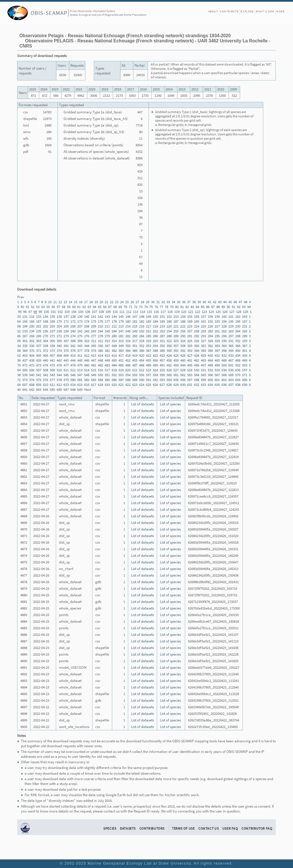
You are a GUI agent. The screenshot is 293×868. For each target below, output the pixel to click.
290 (183, 336)
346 (100, 346)
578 (59, 380)
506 (32, 370)
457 (162, 360)
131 (25, 316)
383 (121, 351)
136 (59, 316)
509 (52, 370)
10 (50, 302)
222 (183, 326)
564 (197, 375)
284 (142, 336)
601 (217, 380)
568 (224, 375)
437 (25, 360)
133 (39, 316)
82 (187, 307)
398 (224, 351)
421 (149, 355)
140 (87, 316)
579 (66, 380)
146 (128, 316)
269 (39, 336)
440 (45, 360)
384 (128, 351)
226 (210, 326)
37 (189, 302)
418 (128, 355)
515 (94, 370)
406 (45, 355)
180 (128, 321)
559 (162, 375)
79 (172, 307)
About (213, 11)
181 (135, 321)
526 (169, 370)
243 (94, 331)
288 (169, 336)
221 (176, 326)
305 (52, 341)
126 (225, 312)
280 (114, 336)
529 (190, 370)
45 (230, 302)
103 (67, 312)
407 (52, 355)
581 (80, 380)
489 (149, 365)
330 (224, 341)
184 (155, 321)
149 (149, 316)
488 (142, 365)
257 (190, 331)
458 (169, 360)
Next (88, 389)
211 (107, 326)
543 (52, 375)
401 (245, 351)
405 (39, 355)
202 (45, 326)
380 (100, 351)
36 (184, 302)
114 (142, 312)
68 (115, 307)
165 (25, 321)
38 (194, 302)
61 (79, 307)
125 (218, 312)
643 (39, 389)
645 (52, 389)
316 (128, 341)
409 (66, 355)
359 (190, 346)
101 (53, 312)
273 (66, 336)
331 (231, 341)
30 (153, 302)
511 (66, 370)
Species (110, 828)
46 (235, 302)
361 (203, 346)
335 (25, 346)
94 (249, 307)
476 (59, 365)
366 (238, 346)
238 (59, 331)
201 (39, 326)
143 (107, 316)
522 (142, 370)
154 (183, 316)
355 (162, 346)
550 (100, 375)
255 (176, 331)
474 (45, 365)
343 (80, 346)
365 (231, 346)
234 (32, 331)
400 (238, 351)
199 (25, 326)
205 (66, 326)
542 (45, 375)
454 (142, 360)
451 (121, 360)
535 (231, 370)
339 (52, 346)
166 (32, 321)
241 (80, 331)
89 (223, 307)
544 (59, 375)
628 (169, 385)
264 (238, 331)
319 (149, 341)
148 (142, 316)
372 (45, 351)
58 (64, 307)
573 (25, 380)
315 (121, 341)
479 (80, 365)
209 (94, 326)
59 (69, 307)
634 (210, 385)
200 (32, 326)
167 (39, 321)
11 (55, 302)
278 (100, 336)
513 (80, 370)
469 (245, 360)
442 (59, 360)
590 (142, 380)
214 (128, 326)
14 (70, 302)
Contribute (229, 11)
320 (155, 341)
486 (128, 365)
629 (176, 385)
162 (238, 316)
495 (190, 365)
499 (217, 365)
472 (32, 365)
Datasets (128, 828)
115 (149, 312)
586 (114, 380)
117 (163, 312)
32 (163, 302)
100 (46, 312)
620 (114, 385)
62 (84, 307)
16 (81, 302)
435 (245, 355)
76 (156, 307)
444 (73, 360)
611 (52, 385)
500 (224, 365)
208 (87, 326)
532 (210, 370)
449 (107, 360)
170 (59, 321)
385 (135, 351)
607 (25, 385)
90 (228, 307)
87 (213, 307)
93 (244, 307)
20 (101, 302)
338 (45, 346)
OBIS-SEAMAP (49, 13)
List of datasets (142, 404)
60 (74, 307)
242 (87, 331)
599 (203, 380)
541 (39, 375)
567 (217, 375)
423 (162, 355)
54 (43, 307)
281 (121, 336)
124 (211, 312)
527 (176, 370)
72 (136, 307)
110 (115, 312)
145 (121, 316)
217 (149, 326)
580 (73, 380)
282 (128, 336)
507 (39, 370)
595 (176, 380)
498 (210, 365)
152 (169, 316)
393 (190, 351)
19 (96, 302)
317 (135, 341)
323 (176, 341)
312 (100, 341)
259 (203, 331)
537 (245, 370)
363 (217, 346)
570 (238, 375)
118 (170, 312)
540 (32, 375)
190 (197, 321)
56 (53, 307)
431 (217, 355)
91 (233, 307)
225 (203, 326)
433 (231, 355)
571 (245, 375)
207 (80, 326)
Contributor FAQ (257, 828)
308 (73, 341)
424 (169, 355)
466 (224, 360)
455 (149, 360)
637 (231, 385)
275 (80, 336)
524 (155, 370)
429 (203, 355)
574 (32, 380)
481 (94, 365)
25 (127, 302)
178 (114, 321)
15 (76, 302)
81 (182, 307)
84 (197, 307)
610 (45, 385)
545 (66, 375)
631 (190, 385)
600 (210, 380)
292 (197, 336)
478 (73, 365)
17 (86, 302)
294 (210, 336)
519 (121, 370)
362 (210, 346)
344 (87, 346)
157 (203, 316)
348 (114, 346)
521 (135, 370)
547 (80, 375)
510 (59, 370)
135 (52, 316)
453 (135, 360)
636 (224, 385)
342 (73, 346)
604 (238, 380)
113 (136, 312)
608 (32, 385)
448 (100, 360)
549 (94, 375)
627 (162, 385)
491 (162, 365)
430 (210, 355)
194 (224, 321)
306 (59, 341)
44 (225, 302)
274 (73, 336)
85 (203, 307)
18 (91, 302)
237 (52, 331)
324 (183, 341)
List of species (170, 404)
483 (107, 365)
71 (130, 307)
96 (25, 312)
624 (142, 385)
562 (183, 375)
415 (107, 355)
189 (190, 321)
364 (224, 346)
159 (217, 316)
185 (162, 321)
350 (128, 346)
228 (224, 326)
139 (80, 316)
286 (155, 336)
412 (87, 355)
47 (240, 302)
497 (203, 365)
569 (231, 375)
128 (239, 312)
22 (112, 302)
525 (162, 370)
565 (203, 375)
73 (141, 307)
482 (100, 365)
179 (121, 321)
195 (231, 321)
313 (107, 341)
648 (73, 389)
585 (107, 380)
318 (142, 341)
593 (162, 380)
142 (100, 316)
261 (217, 331)
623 (135, 385)
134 (45, 316)
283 (135, 336)
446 (87, 360)
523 (149, 370)
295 (217, 336)
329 (217, 341)
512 (73, 370)
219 (162, 326)
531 (203, 370)
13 (65, 302)
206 (73, 326)
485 (121, 365)
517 (107, 370)
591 (149, 380)
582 (87, 380)
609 (39, 385)
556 (142, 375)
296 (224, 336)
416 (114, 355)
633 (203, 385)
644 (45, 389)
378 (87, 351)
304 (45, 341)
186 (169, 321)
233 (25, 331)
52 (33, 307)
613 (66, 385)
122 (197, 312)
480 (87, 365)
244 (100, 331)
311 (94, 341)
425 (176, 355)
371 (39, 351)
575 (39, 380)
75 (151, 307)
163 (245, 316)
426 (183, 355)
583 (94, 380)
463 (203, 360)
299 (245, 336)
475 (52, 365)
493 (176, 365)
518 (114, 370)
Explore (247, 11)
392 (183, 351)
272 (59, 336)
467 (231, 360)
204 (59, 326)
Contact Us (208, 828)
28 (142, 302)
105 (81, 312)
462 (197, 360)
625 (149, 385)
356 (169, 346)
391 (176, 351)
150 (155, 316)
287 (162, 336)
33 (168, 302)
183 (149, 321)
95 (20, 312)
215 (135, 326)
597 (190, 380)
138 (73, 316)
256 (183, 331)
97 (30, 312)
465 (217, 360)
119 (177, 312)
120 (184, 312)
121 (191, 312)
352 (142, 346)
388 (155, 351)
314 (114, 341)
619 (107, 385)
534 (224, 370)
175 (94, 321)
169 (52, 321)
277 (94, 336)
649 (80, 389)
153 (176, 316)
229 (231, 326)
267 (25, 336)
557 (149, 375)
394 (197, 351)
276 (87, 336)
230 (238, 326)
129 (246, 312)
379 (94, 351)
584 (100, 380)
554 (128, 375)
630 (183, 385)
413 (94, 355)
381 (107, 351)
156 (197, 316)
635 (217, 385)
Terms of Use (183, 828)
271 (52, 336)
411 (80, 355)
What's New (265, 11)
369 (25, 351)
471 (25, 365)
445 (80, 360)
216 (142, 326)
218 (155, 326)
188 (183, 321)
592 (155, 380)
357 (176, 346)
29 (148, 302)
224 (197, 326)
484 (114, 365)
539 (25, 375)
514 (87, 370)
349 (121, 346)
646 (59, 389)
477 (66, 365)
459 (176, 360)
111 (122, 312)
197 (245, 321)
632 (197, 385)
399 (231, 351)
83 (192, 307)
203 (52, 326)
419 (135, 355)
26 (132, 302)
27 (137, 302)
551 (107, 375)
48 (246, 302)
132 (32, 316)
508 (45, 370)
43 (220, 302)
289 (176, 336)
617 (94, 385)
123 (204, 312)
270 (45, 336)
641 (25, 389)
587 (121, 380)
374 (59, 351)
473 (39, 365)
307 (66, 341)
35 (179, 302)
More (281, 11)
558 (155, 375)
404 (32, 355)
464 (210, 360)
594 (169, 380)
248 (128, 331)
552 (114, 375)
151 (162, 316)
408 (59, 355)
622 (128, 385)
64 (94, 307)
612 (59, 385)
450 (114, 360)
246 (114, 331)
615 (80, 385)
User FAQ (230, 828)
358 (183, 346)
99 (40, 312)
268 (32, 336)
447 (94, 360)
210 (100, 326)
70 (125, 307)
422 (155, 355)
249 (135, 331)
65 (100, 307)
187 (176, 321)
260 (210, 331)
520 (128, 370)
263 (231, 331)
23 (117, 302)
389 (162, 351)
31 (158, 302)
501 (231, 365)
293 (203, 336)
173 (80, 321)
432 (224, 355)
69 (120, 307)
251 (149, 331)
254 (169, 331)
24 (122, 302)
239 (66, 331)
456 (155, 360)
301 (25, 341)
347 (107, 346)
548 (87, 375)
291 (190, 336)
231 (245, 326)
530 (197, 370)
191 (203, 321)
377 (80, 351)
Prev (21, 297)
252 (155, 331)
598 (197, 380)
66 (105, 307)
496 (197, 365)
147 (135, 316)
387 (149, 351)
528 (183, 370)
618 (100, 385)
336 (32, 346)
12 (60, 302)
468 (238, 360)
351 (135, 346)
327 (203, 341)
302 (32, 341)
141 (94, 316)
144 (114, 316)
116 (156, 312)
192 (210, 321)
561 (176, 375)
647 (66, 389)
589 (135, 380)
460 (183, 360)
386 (142, 351)
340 (59, 346)
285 (149, 336)
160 (224, 316)
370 (32, 351)
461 (190, 360)
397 (217, 351)
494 (183, 365)
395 (203, 351)
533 (217, 370)
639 (245, 385)
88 (218, 307)
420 (142, 355)
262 (224, 331)
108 (101, 312)
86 (208, 307)
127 (232, 312)
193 (217, 321)
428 (197, 355)
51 (27, 307)
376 (73, 351)
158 (210, 316)
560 (169, 375)
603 (231, 380)
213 (121, 326)
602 (224, 380)
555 (135, 375)
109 (108, 312)
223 (190, 326)
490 (155, 365)
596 (183, 380)
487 (135, 365)
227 (217, 326)
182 (142, 321)
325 (190, 341)
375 (66, 351)
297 (231, 336)
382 (114, 351)
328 (210, 341)
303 (39, 341)
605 (245, 380)
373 (52, 351)
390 (169, 351)
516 (100, 370)
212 (114, 326)
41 (209, 302)
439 (39, 360)
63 (89, 307)
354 (155, 346)
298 (238, 336)
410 (73, 355)
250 (142, 331)
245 (107, 331)
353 (149, 346)
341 (66, 346)
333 (245, 341)
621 (121, 385)
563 (190, 375)
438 (32, 360)
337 (39, 346)
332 (238, 341)
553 (121, 375)
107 (94, 312)
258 (197, 331)
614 (73, 385)
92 (239, 307)
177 (107, 321)
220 (169, 326)
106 (88, 312)
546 (73, 375)
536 (238, 370)
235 (39, 331)
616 (87, 385)
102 (60, 312)
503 (245, 365)
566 (210, 375)
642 (32, 389)
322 (169, 341)
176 (100, 321)
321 (162, 341)
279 (107, 336)
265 (245, 331)
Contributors (152, 828)
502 (238, 365)
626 (155, 385)
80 (177, 307)
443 (66, 360)
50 (22, 307)
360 (197, 346)
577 (52, 380)
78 (167, 307)
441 (52, 360)
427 (190, 355)
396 (210, 351)
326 (197, 341)
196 (238, 321)
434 (238, 355)
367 (245, 346)
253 (162, 331)
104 (74, 312)
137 (66, 316)
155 (190, 316)
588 (128, 380)
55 (48, 307)
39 (199, 302)
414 (100, 355)
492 (169, 365)
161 (231, 316)
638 (238, 385)
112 (129, 312)
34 (173, 302)
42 (215, 302)
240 (73, 331)
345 (94, 346)
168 (45, 321)
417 (121, 355)
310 (87, 341)
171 (66, 321)
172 (73, 321)
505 (25, 370)
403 (25, 355)
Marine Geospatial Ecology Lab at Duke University (139, 863)
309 (80, 341)
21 (106, 302)
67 (110, 307)
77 (161, 307)
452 (128, 360)
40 (204, 302)
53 (38, 307)
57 (58, 307)
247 (121, 331)
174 (87, 321)
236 (45, 331)
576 (45, 380)
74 (146, 307)
